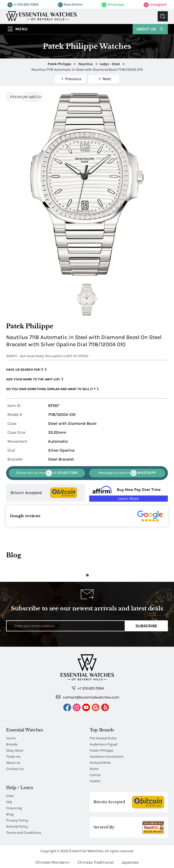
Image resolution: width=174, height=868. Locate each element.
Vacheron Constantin (107, 757)
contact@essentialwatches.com (88, 697)
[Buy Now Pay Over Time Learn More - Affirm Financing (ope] (129, 493)
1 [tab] (87, 575)
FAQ (9, 802)
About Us (150, 29)
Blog (10, 814)
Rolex (94, 769)
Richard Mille (100, 763)
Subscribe (146, 626)
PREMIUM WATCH (26, 97)
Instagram (155, 4)
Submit (163, 16)
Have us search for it (26, 370)
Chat (10, 796)
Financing (14, 808)
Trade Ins (13, 757)
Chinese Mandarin (53, 862)
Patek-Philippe (101, 750)
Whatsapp (113, 4)
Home (11, 738)
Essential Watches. (87, 851)
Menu (22, 29)
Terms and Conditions (24, 833)
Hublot (95, 781)
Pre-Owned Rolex (103, 738)
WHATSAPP (127, 473)
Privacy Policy (17, 820)
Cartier (95, 775)
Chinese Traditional (96, 862)
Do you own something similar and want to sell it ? (53, 389)
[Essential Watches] (41, 16)
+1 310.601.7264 (23, 4)
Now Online (70, 4)
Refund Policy (17, 827)
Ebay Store (15, 750)
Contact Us (15, 769)
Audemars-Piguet (104, 744)
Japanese (130, 862)
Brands (12, 744)
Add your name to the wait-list (35, 379)
